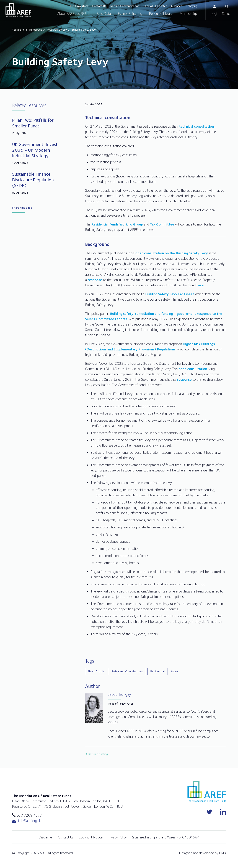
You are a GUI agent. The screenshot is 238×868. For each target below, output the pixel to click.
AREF (18, 10)
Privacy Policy (117, 837)
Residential (157, 671)
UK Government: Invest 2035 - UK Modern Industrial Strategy (35, 150)
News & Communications (125, 6)
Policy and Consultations (127, 671)
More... (176, 671)
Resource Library (161, 14)
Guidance (177, 6)
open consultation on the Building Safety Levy (172, 253)
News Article (96, 671)
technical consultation (196, 126)
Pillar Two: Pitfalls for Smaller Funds (33, 123)
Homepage (36, 30)
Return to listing (98, 754)
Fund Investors (79, 6)
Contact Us (99, 6)
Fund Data (104, 14)
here (200, 285)
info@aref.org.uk (26, 821)
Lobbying (192, 6)
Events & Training (130, 14)
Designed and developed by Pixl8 (202, 853)
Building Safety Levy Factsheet (170, 294)
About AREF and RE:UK (73, 14)
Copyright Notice (91, 837)
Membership (188, 14)
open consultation (193, 369)
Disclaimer (46, 837)
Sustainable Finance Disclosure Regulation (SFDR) (33, 180)
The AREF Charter (156, 6)
